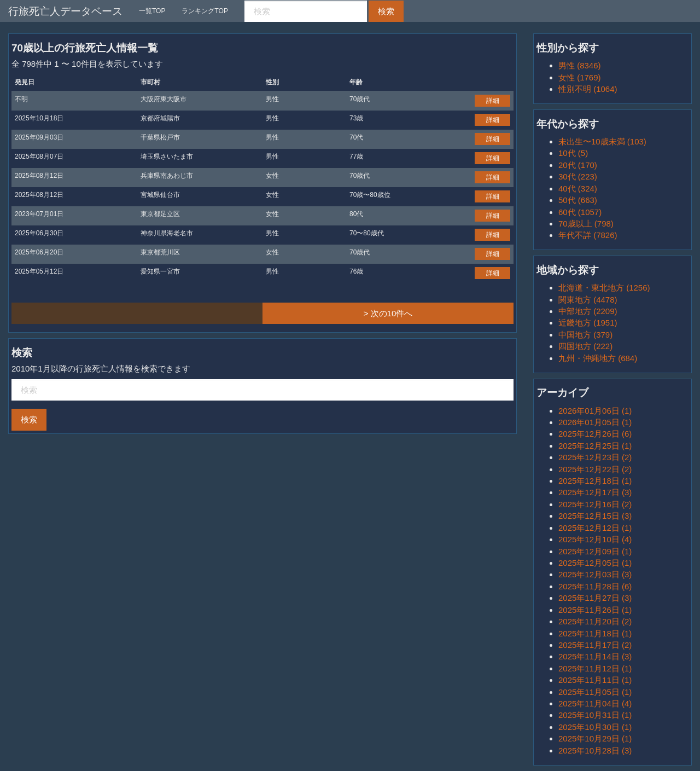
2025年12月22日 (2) (595, 469)
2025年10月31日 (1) (595, 715)
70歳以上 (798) (586, 224)
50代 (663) (578, 200)
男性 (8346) (580, 65)
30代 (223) (578, 176)
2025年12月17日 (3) (595, 492)
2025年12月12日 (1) (595, 528)
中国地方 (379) (585, 335)
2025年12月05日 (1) (595, 563)
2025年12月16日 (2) (595, 504)
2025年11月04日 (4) (595, 703)
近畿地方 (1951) (588, 323)
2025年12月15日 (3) (595, 516)
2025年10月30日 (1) (595, 727)
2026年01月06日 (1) (595, 411)
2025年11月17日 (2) (595, 645)
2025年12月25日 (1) (595, 446)
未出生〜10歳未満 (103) (602, 141)
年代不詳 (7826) (588, 235)
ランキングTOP (205, 11)
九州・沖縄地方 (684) (598, 358)
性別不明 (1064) (588, 89)
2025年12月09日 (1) (595, 551)
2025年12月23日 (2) (595, 457)
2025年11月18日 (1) (595, 633)
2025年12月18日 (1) (595, 481)
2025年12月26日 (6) (595, 434)
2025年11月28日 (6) (595, 586)
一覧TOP (152, 11)
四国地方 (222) (585, 346)
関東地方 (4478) (588, 300)
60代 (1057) (580, 212)
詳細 (493, 101)
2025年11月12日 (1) (595, 668)
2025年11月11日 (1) (595, 680)
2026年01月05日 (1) (595, 422)
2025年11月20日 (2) (595, 621)
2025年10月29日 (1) (595, 738)
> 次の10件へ (388, 313)
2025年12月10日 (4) (595, 539)
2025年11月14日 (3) (595, 656)
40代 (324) (578, 189)
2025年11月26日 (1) (595, 610)
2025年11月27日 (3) (595, 598)
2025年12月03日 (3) (595, 574)
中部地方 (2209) (588, 311)
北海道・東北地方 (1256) (604, 288)
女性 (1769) (580, 77)
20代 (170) (578, 165)
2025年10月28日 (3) (595, 750)
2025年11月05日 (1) (595, 692)
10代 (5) (573, 153)
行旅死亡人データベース (65, 11)
